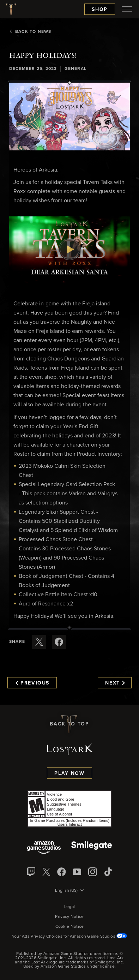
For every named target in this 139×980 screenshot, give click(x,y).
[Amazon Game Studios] (44, 848)
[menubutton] (127, 9)
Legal (70, 907)
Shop (100, 10)
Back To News (30, 32)
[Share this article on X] (39, 642)
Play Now (69, 773)
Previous (32, 683)
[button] (69, 116)
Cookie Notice (70, 927)
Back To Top (69, 724)
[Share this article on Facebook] (59, 642)
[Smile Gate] (91, 848)
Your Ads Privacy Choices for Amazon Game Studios (70, 937)
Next (115, 683)
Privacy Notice (69, 917)
